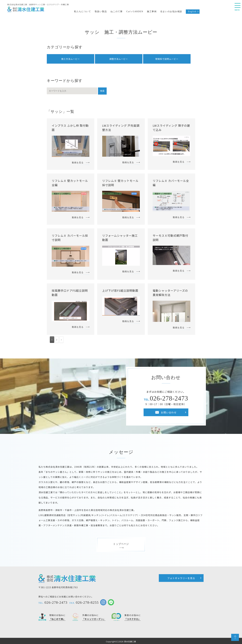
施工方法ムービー (71, 59)
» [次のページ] (61, 340)
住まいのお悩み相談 (171, 12)
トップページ (121, 545)
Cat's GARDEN (135, 12)
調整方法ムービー (119, 59)
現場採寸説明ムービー (167, 59)
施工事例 (152, 12)
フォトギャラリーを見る (181, 578)
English (192, 12)
